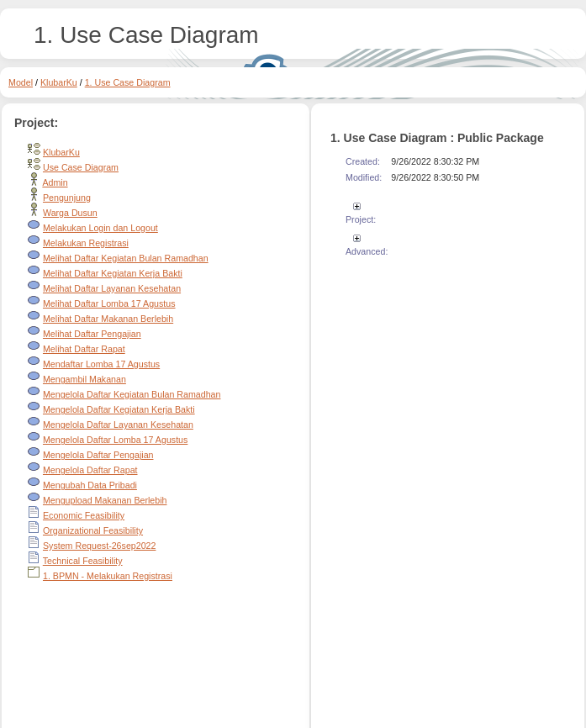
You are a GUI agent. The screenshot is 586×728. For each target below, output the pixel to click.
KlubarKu (59, 82)
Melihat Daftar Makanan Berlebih (108, 319)
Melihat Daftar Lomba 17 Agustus (109, 303)
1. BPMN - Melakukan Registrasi (108, 576)
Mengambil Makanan (84, 379)
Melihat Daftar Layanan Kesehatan (112, 288)
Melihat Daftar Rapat (84, 349)
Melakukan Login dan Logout (100, 228)
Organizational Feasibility (93, 530)
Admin (55, 182)
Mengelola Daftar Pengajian (98, 455)
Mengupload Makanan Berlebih (105, 500)
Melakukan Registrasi (86, 243)
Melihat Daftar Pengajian (92, 334)
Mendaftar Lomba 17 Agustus (101, 364)
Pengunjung (67, 198)
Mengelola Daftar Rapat (90, 470)
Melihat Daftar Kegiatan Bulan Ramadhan (126, 258)
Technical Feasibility (83, 561)
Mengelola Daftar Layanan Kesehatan (118, 425)
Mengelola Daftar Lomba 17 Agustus (115, 440)
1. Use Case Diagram (128, 82)
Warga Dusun (70, 213)
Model (21, 82)
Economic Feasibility (84, 515)
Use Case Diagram (81, 167)
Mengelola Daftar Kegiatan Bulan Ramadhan (132, 394)
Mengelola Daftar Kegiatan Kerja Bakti (119, 409)
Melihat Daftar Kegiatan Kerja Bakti (113, 273)
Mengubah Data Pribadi (90, 485)
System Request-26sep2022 (99, 546)
